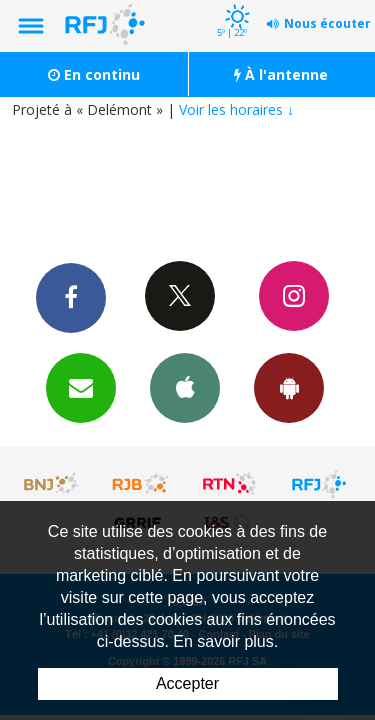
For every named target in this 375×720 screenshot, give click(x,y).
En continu (94, 74)
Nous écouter (327, 23)
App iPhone (185, 387)
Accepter (187, 683)
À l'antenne (281, 74)
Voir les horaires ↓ (236, 109)
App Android (289, 387)
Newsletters (81, 387)
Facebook (71, 297)
